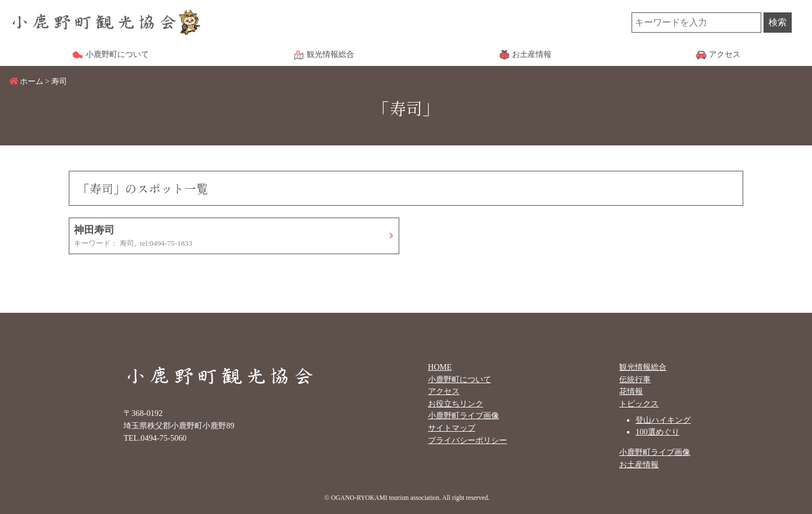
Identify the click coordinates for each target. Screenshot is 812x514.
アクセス (444, 391)
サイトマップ (452, 428)
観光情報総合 (643, 367)
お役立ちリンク (456, 404)
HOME (440, 367)
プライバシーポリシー (467, 440)
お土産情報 (639, 464)
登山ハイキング (663, 420)
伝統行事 (635, 379)
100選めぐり (657, 432)
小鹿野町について (460, 379)
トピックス (639, 404)
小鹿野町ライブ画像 (464, 415)
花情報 (631, 391)
